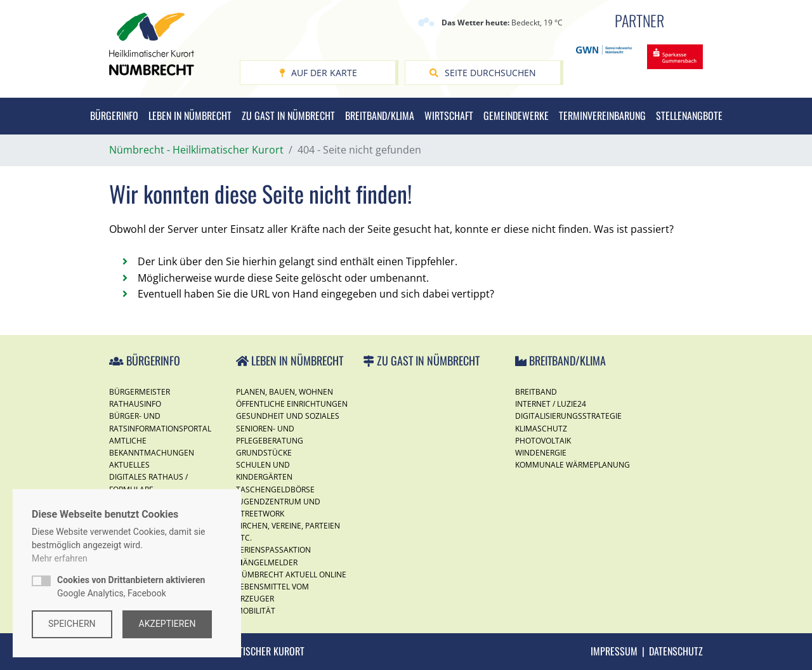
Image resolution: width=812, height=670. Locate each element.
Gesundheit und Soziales (288, 416)
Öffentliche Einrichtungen (292, 404)
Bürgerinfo (114, 115)
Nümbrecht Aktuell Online (291, 575)
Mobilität (256, 611)
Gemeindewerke (516, 115)
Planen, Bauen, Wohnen (285, 392)
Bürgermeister (140, 392)
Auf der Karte (318, 73)
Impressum (614, 651)
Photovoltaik (543, 441)
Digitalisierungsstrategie (568, 416)
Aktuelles (129, 465)
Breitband (536, 392)
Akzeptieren (167, 624)
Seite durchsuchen (483, 73)
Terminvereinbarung (602, 115)
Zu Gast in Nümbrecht (288, 115)
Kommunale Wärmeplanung (573, 465)
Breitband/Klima (380, 115)
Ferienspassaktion (273, 550)
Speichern (72, 624)
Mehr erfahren (60, 558)
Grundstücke (264, 453)
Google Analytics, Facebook (131, 587)
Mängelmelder (267, 562)
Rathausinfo (135, 404)
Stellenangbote (689, 115)
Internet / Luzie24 (551, 404)
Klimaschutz (541, 429)
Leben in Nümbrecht (190, 115)
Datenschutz (676, 651)
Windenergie (541, 453)
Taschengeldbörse (275, 489)
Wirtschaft (449, 115)
